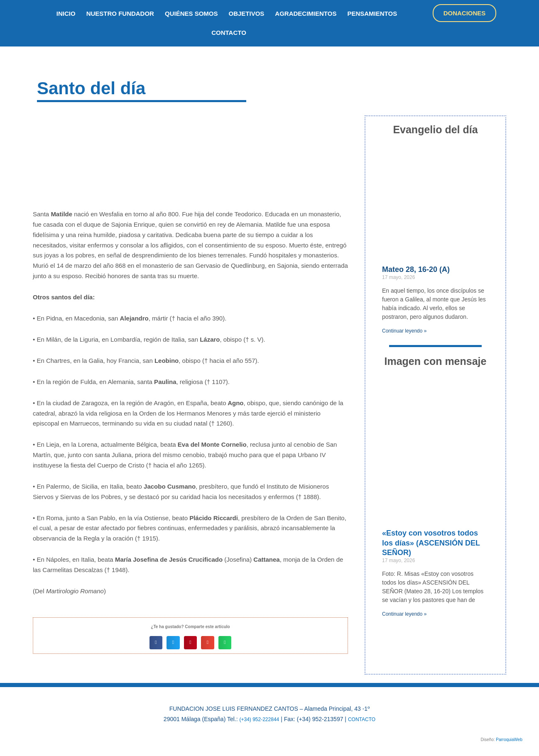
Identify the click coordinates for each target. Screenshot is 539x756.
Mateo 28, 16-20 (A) (416, 269)
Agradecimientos (306, 13)
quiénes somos (191, 13)
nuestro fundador (120, 13)
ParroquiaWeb (509, 739)
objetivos (247, 13)
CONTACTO (365, 719)
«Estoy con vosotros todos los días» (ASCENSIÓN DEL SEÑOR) (431, 543)
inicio (66, 13)
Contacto (229, 33)
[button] (156, 643)
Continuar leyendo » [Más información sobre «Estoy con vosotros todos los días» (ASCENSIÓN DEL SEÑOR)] (404, 614)
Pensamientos (372, 13)
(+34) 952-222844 (257, 719)
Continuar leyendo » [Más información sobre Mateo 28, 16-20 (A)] (404, 331)
